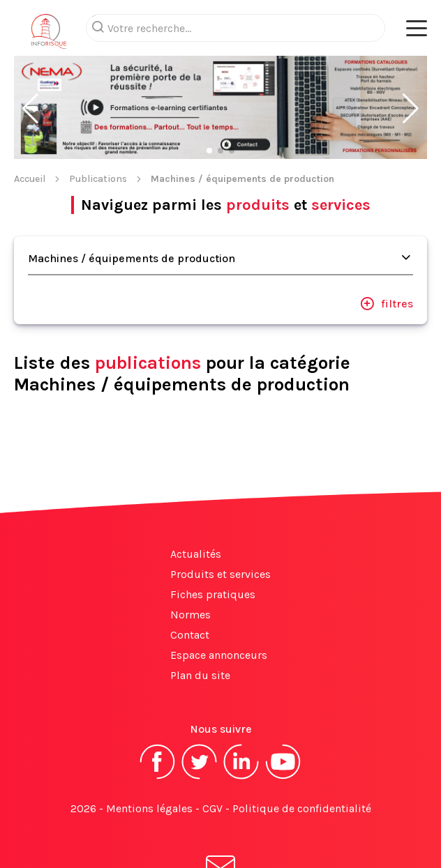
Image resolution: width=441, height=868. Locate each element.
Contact (190, 579)
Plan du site (200, 619)
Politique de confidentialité (302, 753)
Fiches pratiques (213, 539)
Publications (98, 123)
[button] (30, 53)
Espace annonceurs (219, 599)
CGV (212, 753)
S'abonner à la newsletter (221, 825)
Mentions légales (149, 753)
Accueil (30, 123)
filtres (387, 248)
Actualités (196, 498)
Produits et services (221, 518)
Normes (190, 559)
